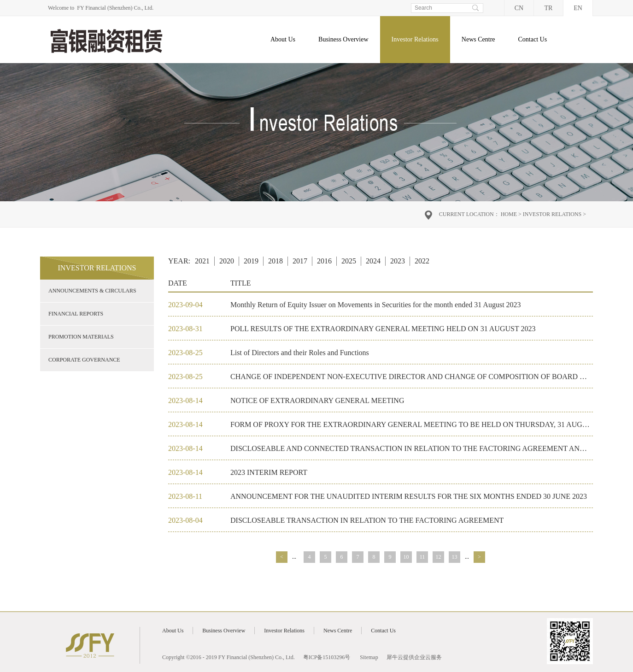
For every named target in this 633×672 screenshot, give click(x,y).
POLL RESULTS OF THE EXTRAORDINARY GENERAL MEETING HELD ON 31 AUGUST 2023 (383, 329)
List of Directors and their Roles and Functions (300, 353)
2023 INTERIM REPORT (269, 472)
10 (406, 557)
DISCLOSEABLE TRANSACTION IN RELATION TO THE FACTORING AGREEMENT (367, 520)
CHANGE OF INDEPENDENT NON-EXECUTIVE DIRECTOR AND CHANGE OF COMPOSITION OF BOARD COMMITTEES (429, 377)
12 (439, 557)
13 (455, 557)
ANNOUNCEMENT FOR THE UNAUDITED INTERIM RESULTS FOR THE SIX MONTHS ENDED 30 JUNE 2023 (409, 496)
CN (519, 8)
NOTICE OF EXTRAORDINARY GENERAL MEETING (317, 400)
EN (578, 8)
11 (422, 557)
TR (549, 8)
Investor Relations (552, 214)
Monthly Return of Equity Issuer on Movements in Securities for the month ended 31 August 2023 (376, 305)
